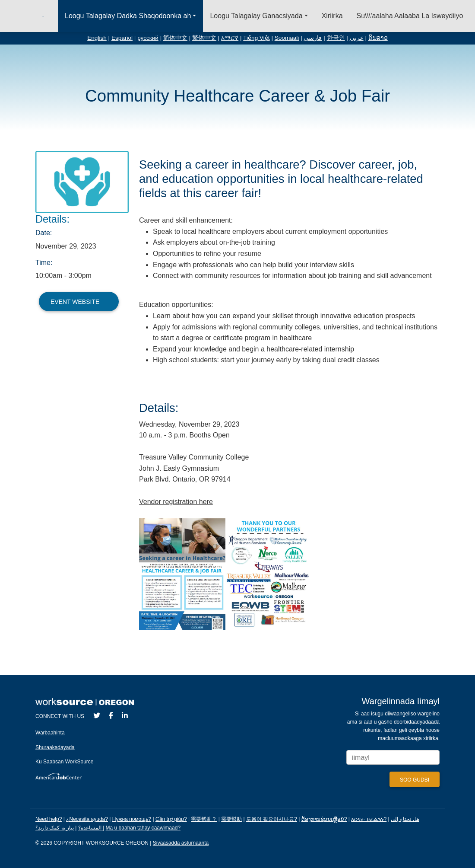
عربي (357, 38)
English (97, 38)
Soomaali (287, 38)
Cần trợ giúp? (171, 819)
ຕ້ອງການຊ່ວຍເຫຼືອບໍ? (324, 819)
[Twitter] (97, 716)
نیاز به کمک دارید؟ (69, 828)
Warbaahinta (50, 733)
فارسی (313, 38)
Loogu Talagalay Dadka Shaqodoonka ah (128, 16)
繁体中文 (204, 38)
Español (122, 38)
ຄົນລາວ (378, 38)
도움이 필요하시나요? (272, 819)
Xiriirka (332, 16)
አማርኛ (230, 38)
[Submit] (415, 779)
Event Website (79, 302)
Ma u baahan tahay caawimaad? (143, 828)
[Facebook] (111, 716)
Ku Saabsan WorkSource (65, 762)
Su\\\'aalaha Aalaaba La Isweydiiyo (410, 16)
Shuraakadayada (55, 747)
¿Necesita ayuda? (87, 819)
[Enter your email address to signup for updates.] (393, 758)
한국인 (336, 38)
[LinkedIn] (125, 716)
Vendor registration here (176, 502)
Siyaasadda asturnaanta (181, 843)
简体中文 (175, 38)
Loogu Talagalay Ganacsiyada (256, 16)
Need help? (49, 819)
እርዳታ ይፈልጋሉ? (369, 819)
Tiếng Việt (256, 38)
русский (148, 38)
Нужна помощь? (132, 819)
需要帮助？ (204, 819)
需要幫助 (231, 819)
